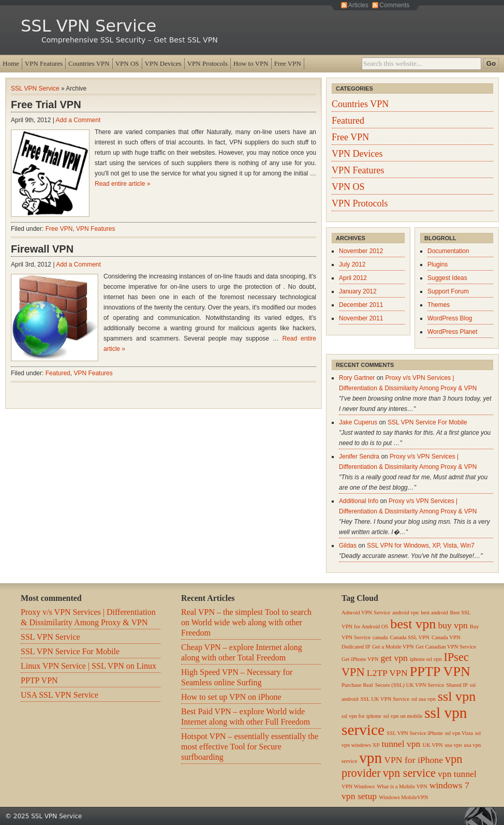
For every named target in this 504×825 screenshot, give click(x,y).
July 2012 (352, 264)
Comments (394, 5)
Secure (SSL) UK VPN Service (410, 685)
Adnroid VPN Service (366, 613)
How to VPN (251, 63)
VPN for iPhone (413, 760)
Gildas (348, 546)
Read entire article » (122, 184)
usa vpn (454, 745)
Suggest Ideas (447, 278)
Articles (358, 5)
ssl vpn (457, 696)
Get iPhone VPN (360, 659)
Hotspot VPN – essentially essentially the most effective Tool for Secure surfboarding (250, 747)
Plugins (438, 264)
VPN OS (127, 63)
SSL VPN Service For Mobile (427, 422)
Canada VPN (446, 637)
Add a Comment (78, 120)
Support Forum (448, 291)
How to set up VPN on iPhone (231, 697)
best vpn (413, 624)
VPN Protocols (207, 63)
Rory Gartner (357, 378)
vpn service (409, 773)
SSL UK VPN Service (385, 699)
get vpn (394, 658)
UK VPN (432, 745)
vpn (370, 758)
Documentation (448, 251)
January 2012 (358, 291)
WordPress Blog (450, 318)
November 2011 (361, 318)
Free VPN (288, 63)
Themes (439, 305)
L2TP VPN (387, 673)
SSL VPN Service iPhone (415, 733)
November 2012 (361, 251)
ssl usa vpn (424, 699)
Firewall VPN (42, 249)
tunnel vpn (401, 744)
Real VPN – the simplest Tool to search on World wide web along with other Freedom (246, 622)
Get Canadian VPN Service (446, 647)
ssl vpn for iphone (361, 716)
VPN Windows (358, 786)
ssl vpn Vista (459, 733)
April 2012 (353, 278)
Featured (58, 373)
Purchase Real (357, 685)
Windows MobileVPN (403, 797)
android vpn (405, 613)
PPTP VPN (39, 680)
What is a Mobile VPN (402, 786)
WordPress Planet (453, 332)
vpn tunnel (457, 774)
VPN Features (44, 63)
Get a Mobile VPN (393, 647)
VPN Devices (163, 63)
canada (380, 637)
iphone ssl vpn (426, 659)
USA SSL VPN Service (60, 695)
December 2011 (361, 305)
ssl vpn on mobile (403, 716)
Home (11, 63)
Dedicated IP (356, 647)
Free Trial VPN (46, 105)
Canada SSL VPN (410, 637)
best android (434, 613)
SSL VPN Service (88, 26)
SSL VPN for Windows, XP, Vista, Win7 (421, 546)
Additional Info (359, 501)
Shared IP (457, 685)
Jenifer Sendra (359, 456)
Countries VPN (89, 63)
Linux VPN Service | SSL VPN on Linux (88, 666)
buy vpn (453, 625)
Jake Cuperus (358, 422)
